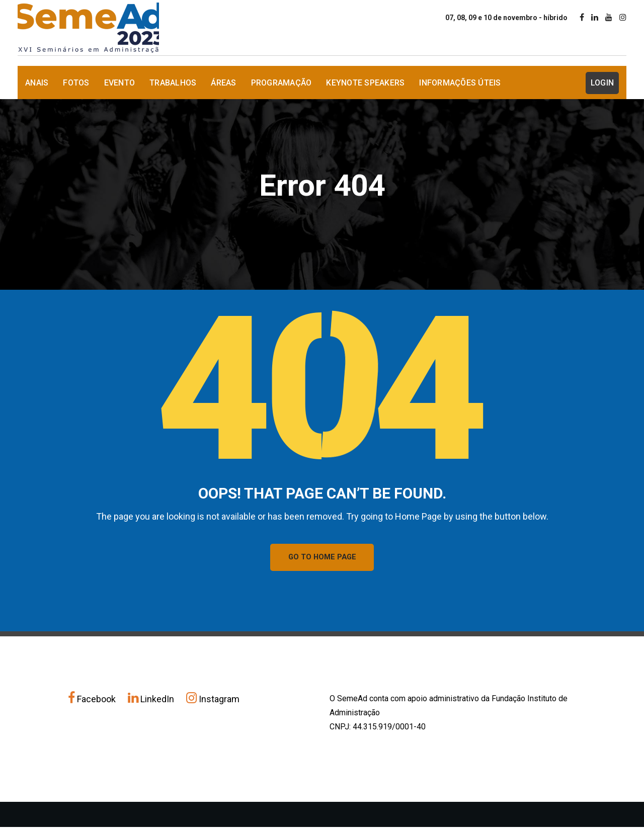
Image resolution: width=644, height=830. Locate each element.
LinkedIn (152, 702)
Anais (37, 83)
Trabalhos (173, 83)
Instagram (213, 702)
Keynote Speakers (365, 83)
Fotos (76, 83)
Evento (120, 83)
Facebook (93, 702)
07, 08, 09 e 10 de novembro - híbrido (506, 18)
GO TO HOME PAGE (322, 559)
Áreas (223, 83)
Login (602, 83)
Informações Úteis (460, 83)
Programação (281, 83)
